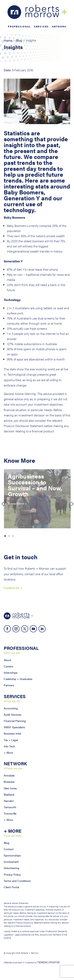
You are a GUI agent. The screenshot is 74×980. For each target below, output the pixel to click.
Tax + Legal (11, 740)
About (7, 660)
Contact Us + (13, 588)
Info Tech (9, 746)
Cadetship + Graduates (18, 679)
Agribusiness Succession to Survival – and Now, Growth (35, 485)
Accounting (11, 708)
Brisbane (9, 782)
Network (59, 27)
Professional (19, 27)
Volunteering (11, 868)
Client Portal (11, 887)
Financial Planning (15, 721)
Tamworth (10, 807)
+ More (8, 752)
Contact (9, 849)
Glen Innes (10, 788)
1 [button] (5, 536)
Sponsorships (12, 855)
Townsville (10, 813)
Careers (8, 666)
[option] (37, 499)
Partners (9, 685)
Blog (19, 40)
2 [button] (9, 536)
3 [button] (13, 536)
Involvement (11, 862)
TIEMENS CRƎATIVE (49, 962)
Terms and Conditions (17, 881)
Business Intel (12, 733)
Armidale (9, 775)
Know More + (17, 503)
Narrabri (9, 801)
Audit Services (13, 714)
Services (41, 27)
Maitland (9, 794)
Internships (11, 673)
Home (8, 40)
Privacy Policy (12, 874)
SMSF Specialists (14, 727)
